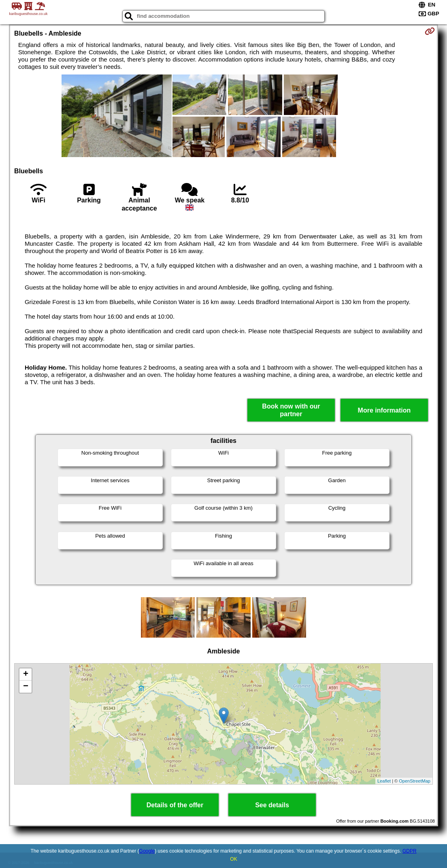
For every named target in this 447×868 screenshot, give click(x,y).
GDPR (410, 851)
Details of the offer (175, 805)
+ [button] (26, 674)
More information (384, 410)
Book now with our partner (291, 410)
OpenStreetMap (415, 781)
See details (272, 805)
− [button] (26, 687)
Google (147, 851)
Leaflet (384, 781)
